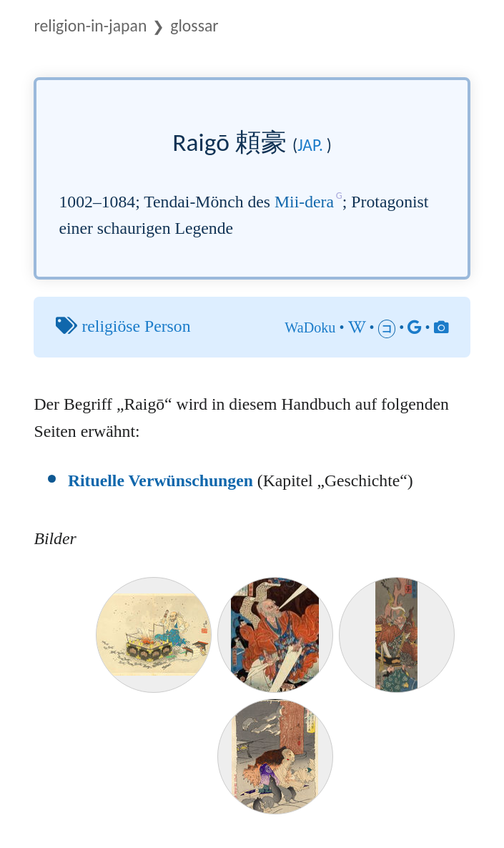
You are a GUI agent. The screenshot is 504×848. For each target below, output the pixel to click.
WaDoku (310, 327)
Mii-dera (304, 202)
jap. (310, 145)
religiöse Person (136, 326)
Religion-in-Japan (90, 25)
